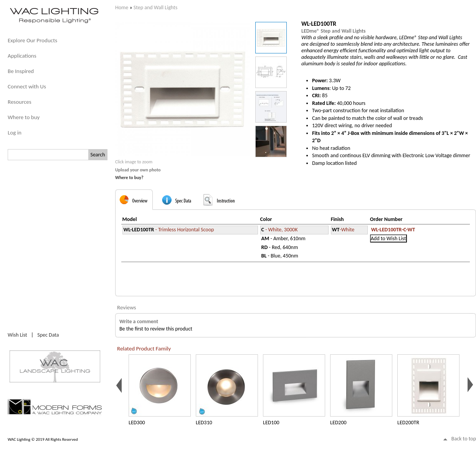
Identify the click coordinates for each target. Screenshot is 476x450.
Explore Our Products (32, 40)
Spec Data (48, 335)
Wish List (17, 335)
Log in (15, 133)
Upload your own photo (138, 170)
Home (122, 7)
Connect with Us (27, 86)
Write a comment (139, 321)
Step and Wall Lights (155, 7)
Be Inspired (21, 71)
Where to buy (24, 117)
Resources (20, 102)
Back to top (464, 439)
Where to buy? (129, 178)
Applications (22, 56)
